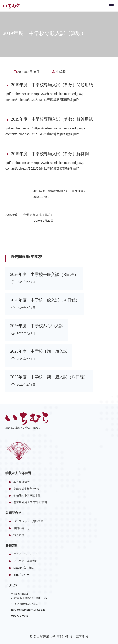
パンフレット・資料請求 (28, 521)
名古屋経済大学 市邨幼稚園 (30, 502)
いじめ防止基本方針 (26, 561)
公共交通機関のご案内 (25, 604)
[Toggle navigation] (111, 6)
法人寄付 (19, 535)
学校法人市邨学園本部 (27, 495)
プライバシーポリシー (27, 554)
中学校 (61, 72)
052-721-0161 (20, 616)
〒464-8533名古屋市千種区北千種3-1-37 (29, 596)
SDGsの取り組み (24, 568)
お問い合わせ (22, 528)
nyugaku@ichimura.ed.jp (28, 610)
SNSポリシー (21, 575)
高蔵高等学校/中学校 (26, 489)
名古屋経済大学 (23, 482)
